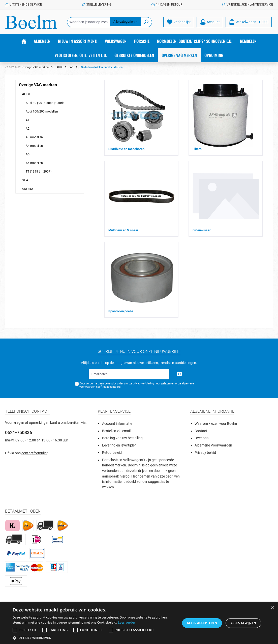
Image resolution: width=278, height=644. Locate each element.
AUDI (26, 94)
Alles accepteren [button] (202, 623)
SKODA (28, 189)
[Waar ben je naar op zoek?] (89, 22)
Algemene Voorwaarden (213, 445)
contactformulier (34, 453)
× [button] (272, 608)
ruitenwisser (202, 230)
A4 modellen (34, 146)
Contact (201, 431)
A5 (28, 154)
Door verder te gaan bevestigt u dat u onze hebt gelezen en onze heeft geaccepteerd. (137, 385)
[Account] (210, 22)
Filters (197, 149)
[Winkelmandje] (249, 22)
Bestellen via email (116, 431)
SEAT (26, 180)
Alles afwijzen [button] (243, 623)
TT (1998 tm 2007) (39, 172)
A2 (28, 129)
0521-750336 (19, 432)
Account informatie (117, 424)
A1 (28, 120)
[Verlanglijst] (179, 22)
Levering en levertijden (119, 445)
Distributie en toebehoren (126, 149)
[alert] (139, 623)
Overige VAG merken (38, 85)
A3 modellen (34, 137)
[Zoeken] (146, 22)
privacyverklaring (143, 384)
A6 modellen (34, 163)
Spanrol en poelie (121, 311)
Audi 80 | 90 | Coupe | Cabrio (45, 103)
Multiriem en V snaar (123, 230)
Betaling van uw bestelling (122, 438)
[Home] (24, 41)
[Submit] (179, 374)
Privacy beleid (205, 453)
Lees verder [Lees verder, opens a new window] (127, 622)
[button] (94, 638)
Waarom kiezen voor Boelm (216, 424)
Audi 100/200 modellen (42, 111)
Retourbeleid (112, 453)
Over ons (202, 438)
